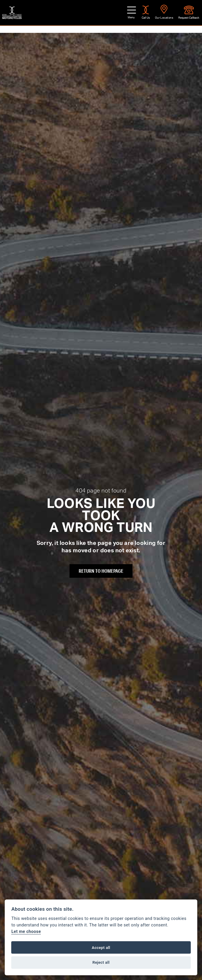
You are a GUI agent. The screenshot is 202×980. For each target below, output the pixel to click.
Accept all (101, 948)
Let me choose (26, 932)
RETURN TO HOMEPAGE (101, 571)
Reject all (101, 962)
